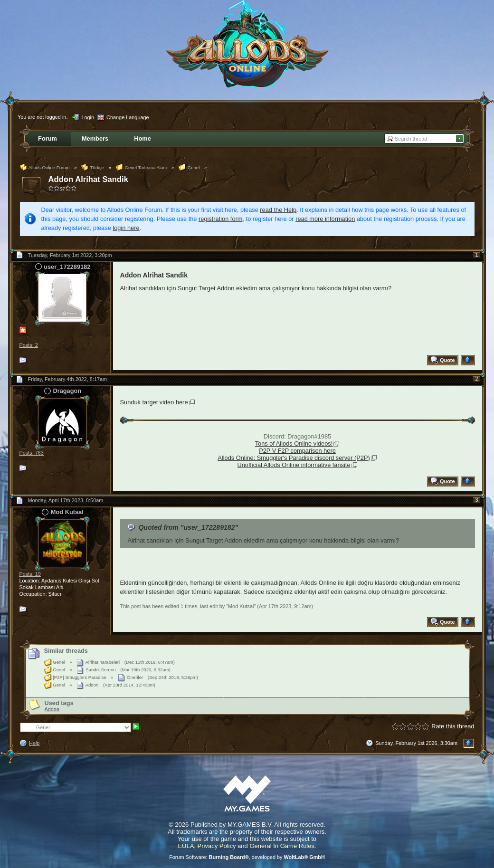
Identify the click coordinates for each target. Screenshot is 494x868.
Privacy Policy (217, 846)
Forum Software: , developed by (247, 857)
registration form (220, 219)
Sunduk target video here (154, 402)
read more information (325, 219)
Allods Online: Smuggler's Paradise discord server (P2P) (294, 458)
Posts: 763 (32, 453)
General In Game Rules (282, 846)
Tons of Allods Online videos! (294, 444)
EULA (186, 846)
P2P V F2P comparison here (297, 451)
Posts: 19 (30, 574)
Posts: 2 (29, 345)
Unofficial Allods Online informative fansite (294, 465)
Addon (52, 709)
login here (126, 228)
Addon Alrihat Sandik (88, 179)
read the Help (278, 210)
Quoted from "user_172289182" (188, 527)
